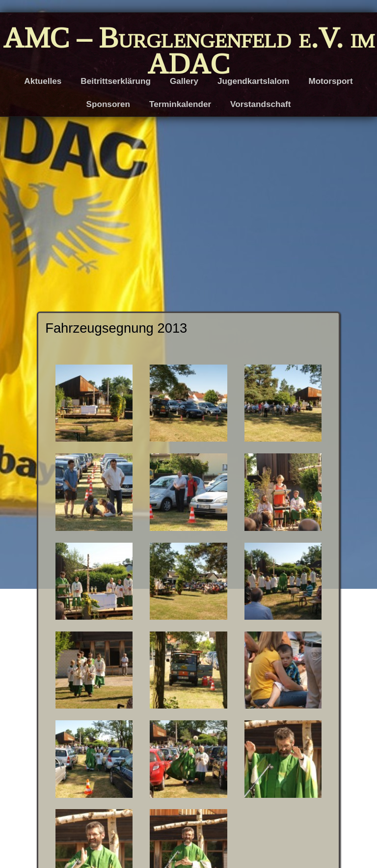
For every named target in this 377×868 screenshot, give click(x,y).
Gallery (184, 81)
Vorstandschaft (260, 104)
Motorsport (330, 81)
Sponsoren (108, 104)
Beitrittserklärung (116, 81)
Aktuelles (43, 81)
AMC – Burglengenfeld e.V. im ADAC (189, 51)
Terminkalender (180, 104)
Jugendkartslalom (253, 81)
